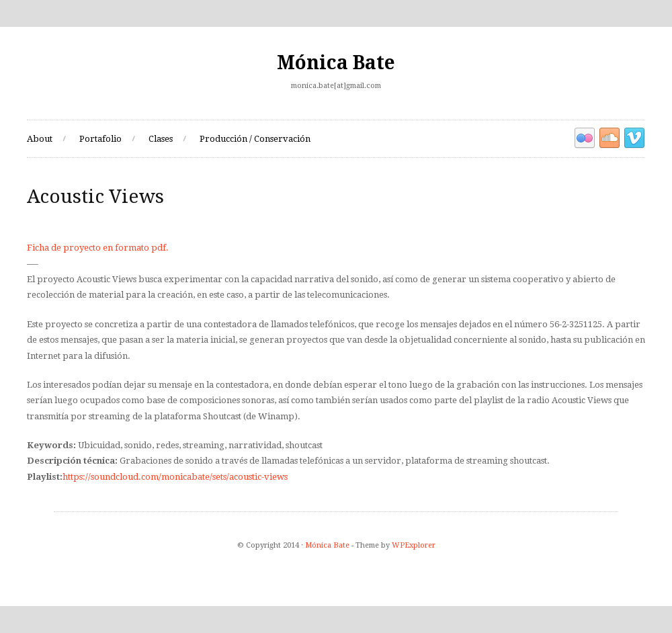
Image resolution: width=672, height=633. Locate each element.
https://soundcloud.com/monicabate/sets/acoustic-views (175, 477)
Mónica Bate (336, 63)
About (40, 139)
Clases (161, 139)
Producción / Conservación (255, 139)
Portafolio (100, 139)
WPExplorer (414, 545)
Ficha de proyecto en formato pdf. (98, 248)
